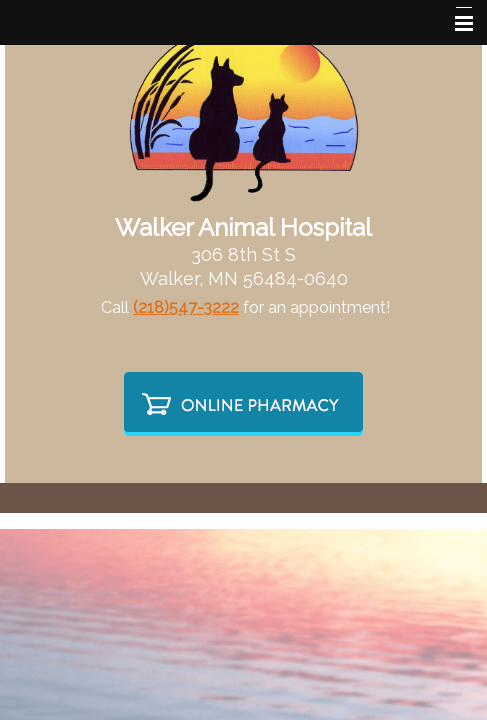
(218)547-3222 (186, 307)
